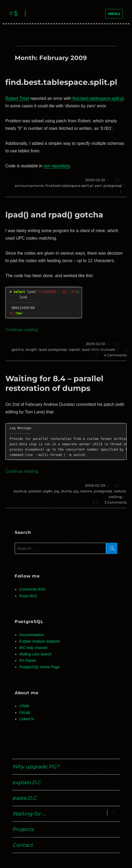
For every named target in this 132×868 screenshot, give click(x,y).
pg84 (48, 491)
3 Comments (116, 502)
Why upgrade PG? (36, 767)
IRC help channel (33, 648)
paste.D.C (24, 798)
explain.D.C (27, 782)
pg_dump (63, 491)
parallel (35, 491)
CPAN (24, 706)
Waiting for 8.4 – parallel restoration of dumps (54, 383)
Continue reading (22, 330)
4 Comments (115, 355)
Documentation (32, 635)
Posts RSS (28, 596)
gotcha (18, 349)
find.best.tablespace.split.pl (61, 82)
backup (20, 491)
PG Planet (28, 661)
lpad (43, 349)
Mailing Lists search (35, 654)
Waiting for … (29, 814)
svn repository (57, 166)
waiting (115, 497)
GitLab (25, 713)
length (31, 349)
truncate (108, 349)
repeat (74, 349)
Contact (23, 845)
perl (98, 186)
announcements (29, 186)
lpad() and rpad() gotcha (54, 215)
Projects (23, 829)
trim (95, 349)
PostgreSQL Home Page (39, 667)
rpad (86, 349)
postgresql (113, 186)
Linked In (27, 719)
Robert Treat (17, 98)
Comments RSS (32, 589)
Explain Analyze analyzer (40, 641)
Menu (114, 14)
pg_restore (83, 491)
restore (120, 491)
